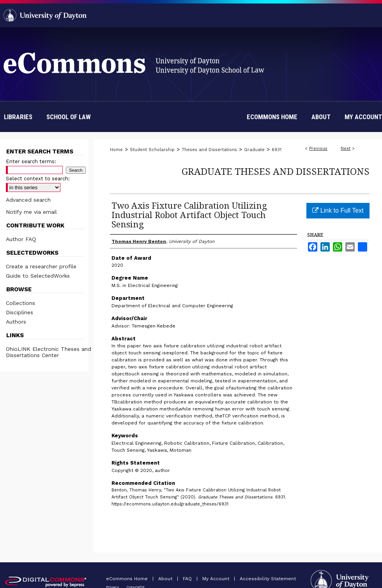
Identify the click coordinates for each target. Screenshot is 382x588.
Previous (318, 149)
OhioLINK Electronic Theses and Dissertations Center (49, 352)
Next (346, 149)
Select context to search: (38, 179)
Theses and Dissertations (209, 150)
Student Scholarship (152, 150)
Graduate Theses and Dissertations (276, 171)
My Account (217, 579)
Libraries (18, 117)
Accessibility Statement (268, 579)
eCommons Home (128, 579)
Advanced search (28, 200)
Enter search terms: (31, 161)
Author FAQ (21, 239)
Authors (16, 322)
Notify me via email (31, 212)
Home (116, 150)
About (166, 579)
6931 (277, 150)
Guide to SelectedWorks (38, 276)
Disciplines (19, 312)
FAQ (188, 579)
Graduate (254, 150)
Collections (20, 303)
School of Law (69, 117)
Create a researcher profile (41, 266)
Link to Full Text (338, 210)
